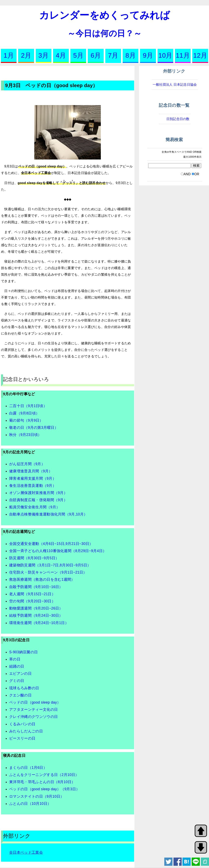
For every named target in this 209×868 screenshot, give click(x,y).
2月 (26, 55)
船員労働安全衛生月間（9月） (34, 507)
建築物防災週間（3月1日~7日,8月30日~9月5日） (50, 565)
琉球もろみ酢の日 (24, 688)
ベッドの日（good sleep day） (35, 702)
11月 (183, 55)
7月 (113, 55)
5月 (78, 55)
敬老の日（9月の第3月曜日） (34, 428)
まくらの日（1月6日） (28, 768)
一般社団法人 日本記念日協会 (175, 85)
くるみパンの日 (22, 724)
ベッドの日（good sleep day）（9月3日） (44, 789)
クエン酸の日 (20, 695)
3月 (43, 55)
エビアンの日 (20, 674)
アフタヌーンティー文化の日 (33, 710)
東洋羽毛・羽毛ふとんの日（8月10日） (42, 782)
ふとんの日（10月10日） (30, 804)
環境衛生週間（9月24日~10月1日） (39, 623)
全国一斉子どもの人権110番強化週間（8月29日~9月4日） (58, 551)
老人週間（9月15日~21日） (32, 594)
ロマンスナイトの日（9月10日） (37, 796)
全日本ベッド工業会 (26, 852)
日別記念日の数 (178, 119)
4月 (61, 55)
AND (187, 174)
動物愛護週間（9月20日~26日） (36, 608)
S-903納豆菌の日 (23, 652)
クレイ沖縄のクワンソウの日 (33, 717)
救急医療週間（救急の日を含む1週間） (42, 579)
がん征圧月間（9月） (27, 464)
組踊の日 (17, 666)
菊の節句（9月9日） (26, 420)
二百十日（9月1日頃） (28, 406)
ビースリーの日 (22, 738)
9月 (148, 55)
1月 (9, 55)
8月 (131, 55)
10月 (165, 55)
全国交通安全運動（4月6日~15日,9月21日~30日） (51, 544)
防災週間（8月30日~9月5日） (34, 558)
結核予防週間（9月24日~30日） (36, 615)
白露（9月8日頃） (24, 413)
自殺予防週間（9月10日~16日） (36, 587)
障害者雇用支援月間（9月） (33, 478)
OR (197, 174)
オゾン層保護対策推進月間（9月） (38, 493)
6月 (96, 55)
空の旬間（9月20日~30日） (32, 601)
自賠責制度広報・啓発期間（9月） (38, 500)
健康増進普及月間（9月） (31, 471)
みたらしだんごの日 (26, 731)
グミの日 (17, 681)
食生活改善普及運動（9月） (33, 486)
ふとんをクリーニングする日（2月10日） (44, 775)
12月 (200, 55)
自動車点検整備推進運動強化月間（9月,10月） (48, 514)
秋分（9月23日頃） (25, 435)
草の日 (15, 659)
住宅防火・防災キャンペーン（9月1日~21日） (48, 572)
